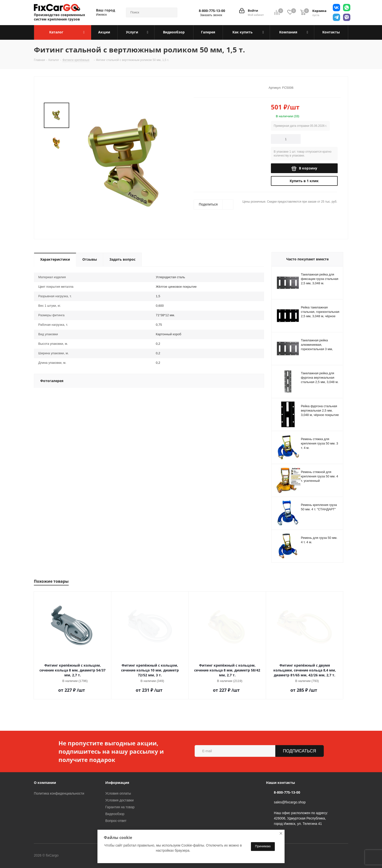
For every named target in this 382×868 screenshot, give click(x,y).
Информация (117, 783)
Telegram (91, 856)
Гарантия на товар (120, 807)
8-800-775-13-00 (212, 11)
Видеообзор (115, 814)
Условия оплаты (118, 793)
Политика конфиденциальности (59, 793)
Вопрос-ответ (116, 821)
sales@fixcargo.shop (290, 802)
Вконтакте (79, 856)
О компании (45, 783)
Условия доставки (119, 800)
